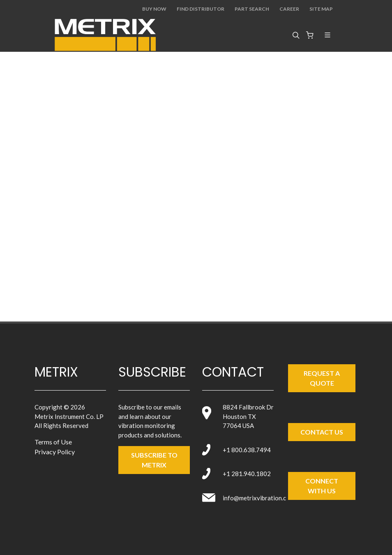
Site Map (321, 9)
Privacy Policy (55, 452)
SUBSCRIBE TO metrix (154, 460)
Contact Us (322, 432)
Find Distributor (201, 9)
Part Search (252, 9)
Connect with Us (322, 486)
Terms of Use (53, 442)
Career (289, 9)
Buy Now (154, 9)
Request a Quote (322, 378)
